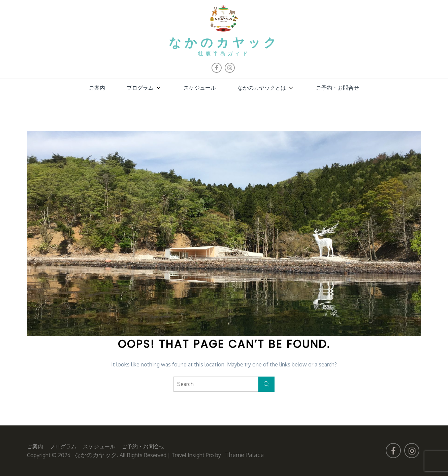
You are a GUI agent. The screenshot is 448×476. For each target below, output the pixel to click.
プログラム (144, 88)
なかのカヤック (224, 43)
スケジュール (200, 88)
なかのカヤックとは (266, 88)
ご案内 (97, 88)
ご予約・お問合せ (338, 88)
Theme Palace (244, 455)
